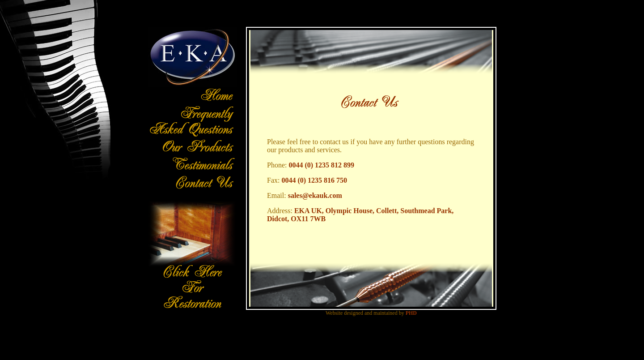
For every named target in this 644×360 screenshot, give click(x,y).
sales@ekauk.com (315, 195)
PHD (411, 313)
